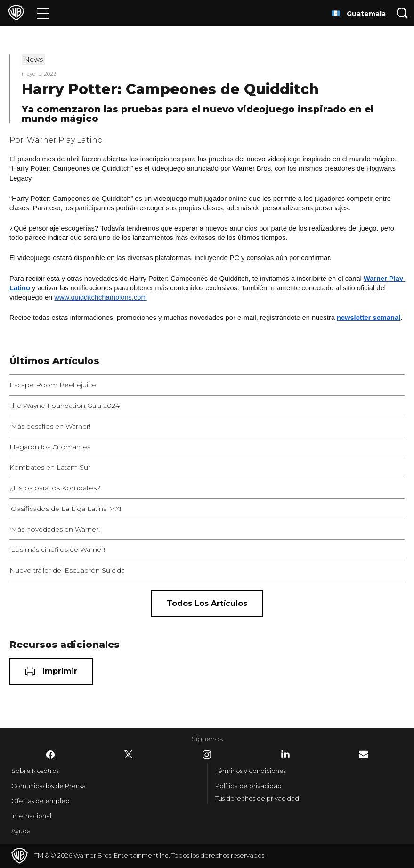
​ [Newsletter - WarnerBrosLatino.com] (364, 754)
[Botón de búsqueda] (402, 13)
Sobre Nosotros (35, 771)
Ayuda (21, 831)
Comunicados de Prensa (49, 786)
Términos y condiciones (251, 771)
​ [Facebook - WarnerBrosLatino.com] (50, 755)
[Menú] (43, 13)
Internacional (31, 816)
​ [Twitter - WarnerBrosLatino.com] (129, 755)
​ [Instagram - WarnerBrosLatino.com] (207, 755)
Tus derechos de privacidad (257, 798)
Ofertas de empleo (41, 801)
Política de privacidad (248, 786)
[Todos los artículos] (207, 604)
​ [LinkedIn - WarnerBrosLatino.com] (285, 754)
